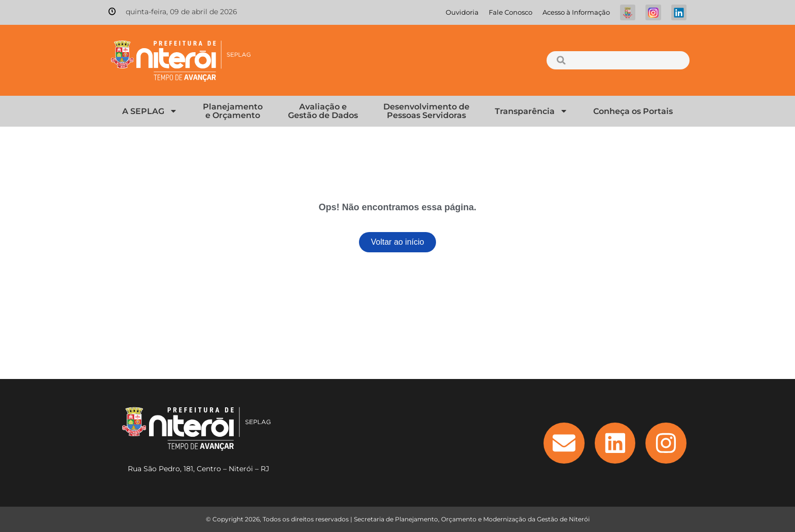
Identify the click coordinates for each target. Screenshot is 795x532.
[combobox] (618, 60)
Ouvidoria (462, 12)
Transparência (531, 111)
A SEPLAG (150, 111)
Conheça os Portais (633, 111)
